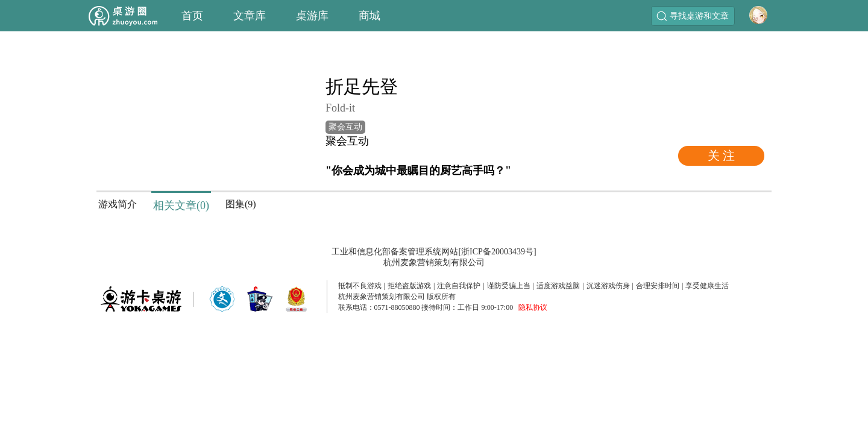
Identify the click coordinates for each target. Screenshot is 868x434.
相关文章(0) (181, 206)
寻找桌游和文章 (693, 16)
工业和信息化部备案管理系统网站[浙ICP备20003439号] (434, 252)
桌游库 (312, 16)
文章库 (250, 16)
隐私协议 (533, 307)
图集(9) (241, 204)
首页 (192, 16)
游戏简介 (118, 204)
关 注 (721, 156)
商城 (370, 16)
